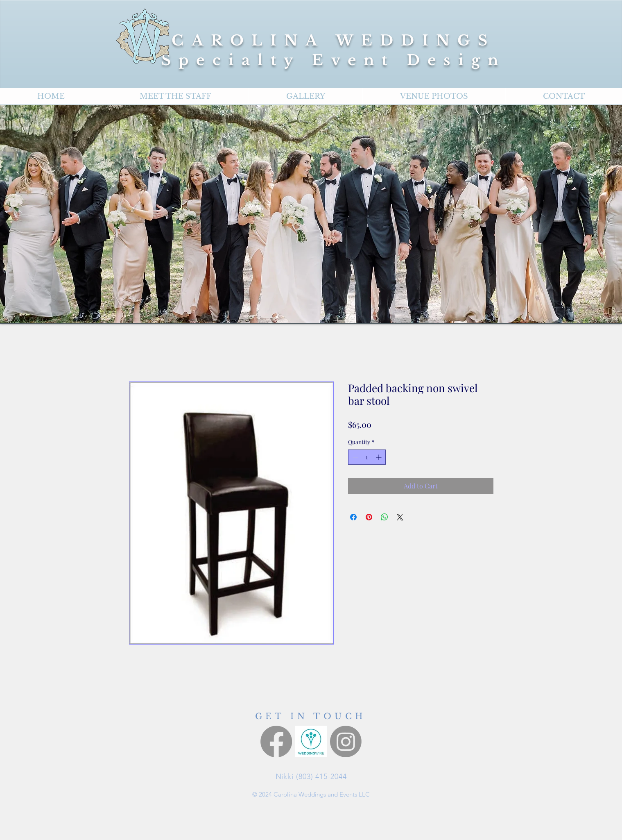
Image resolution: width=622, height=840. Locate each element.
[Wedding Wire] (311, 741)
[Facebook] (276, 741)
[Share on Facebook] (353, 517)
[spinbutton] (367, 457)
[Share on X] (400, 517)
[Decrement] (354, 457)
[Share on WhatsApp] (385, 517)
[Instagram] (346, 741)
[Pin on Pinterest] (369, 517)
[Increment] (379, 457)
